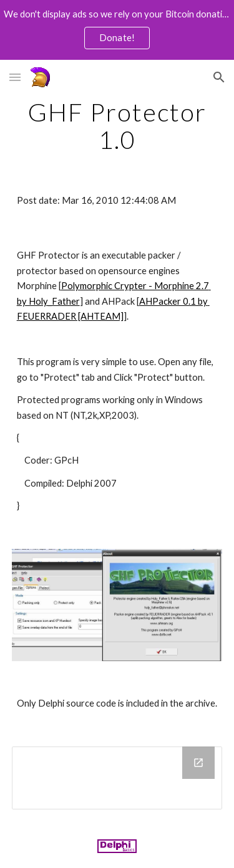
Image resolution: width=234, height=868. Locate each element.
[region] (117, 30)
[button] (15, 77)
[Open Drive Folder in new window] (198, 763)
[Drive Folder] (117, 778)
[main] (117, 126)
